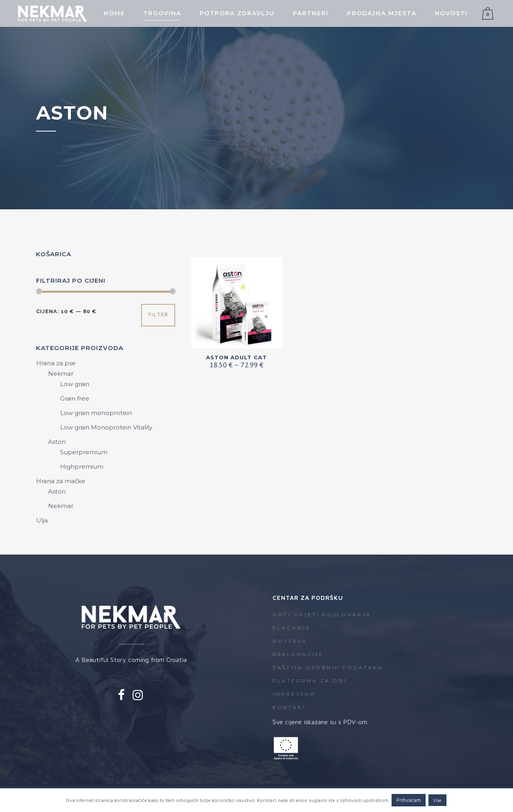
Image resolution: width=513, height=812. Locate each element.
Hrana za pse (56, 363)
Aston (57, 442)
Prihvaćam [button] (409, 800)
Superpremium (84, 452)
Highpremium (82, 467)
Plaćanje (292, 628)
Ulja (42, 520)
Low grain (75, 384)
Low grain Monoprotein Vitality (106, 427)
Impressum (294, 694)
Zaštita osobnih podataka (328, 667)
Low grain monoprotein (96, 413)
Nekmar (61, 374)
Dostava (290, 641)
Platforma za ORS (310, 681)
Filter (158, 315)
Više (437, 800)
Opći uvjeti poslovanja (322, 615)
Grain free (75, 398)
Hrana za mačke (61, 481)
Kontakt (290, 707)
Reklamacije (298, 654)
